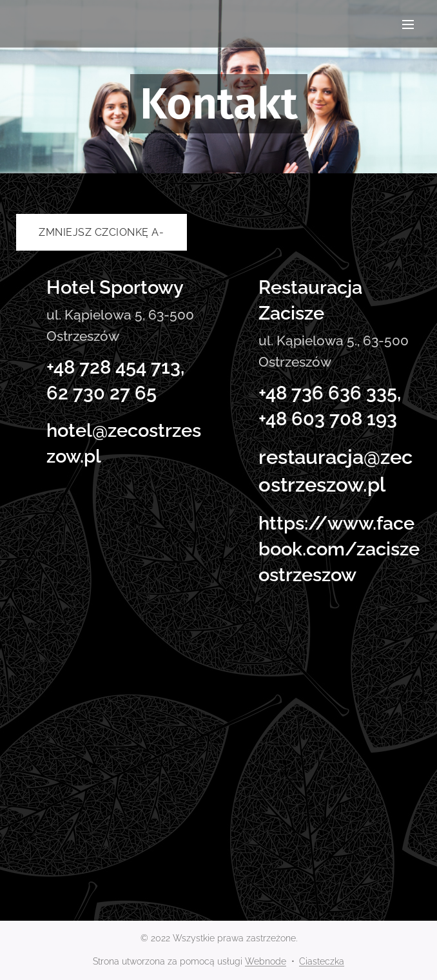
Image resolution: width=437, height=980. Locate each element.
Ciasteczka (322, 961)
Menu (408, 24)
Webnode (266, 961)
